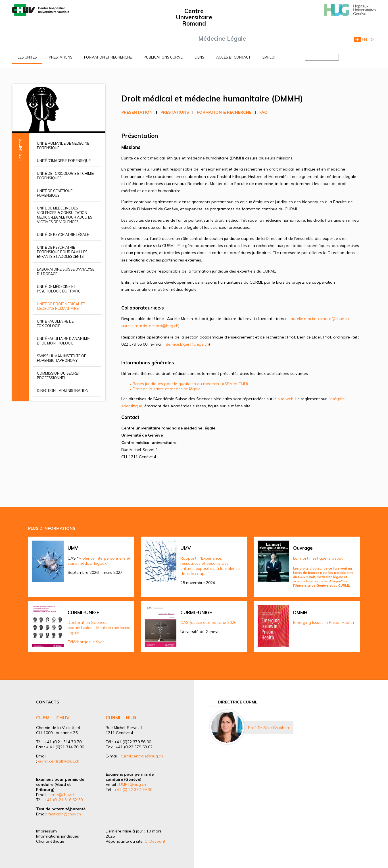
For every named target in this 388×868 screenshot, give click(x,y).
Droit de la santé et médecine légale (167, 389)
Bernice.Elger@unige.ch (187, 344)
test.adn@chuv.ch (65, 814)
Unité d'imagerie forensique (64, 161)
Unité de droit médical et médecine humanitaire (61, 306)
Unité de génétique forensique (55, 193)
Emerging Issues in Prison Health (324, 622)
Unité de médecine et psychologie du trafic (59, 289)
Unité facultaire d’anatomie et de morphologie (63, 341)
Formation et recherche (108, 57)
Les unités (27, 57)
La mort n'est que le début (318, 558)
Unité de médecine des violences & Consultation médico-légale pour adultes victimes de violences (65, 215)
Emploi (269, 57)
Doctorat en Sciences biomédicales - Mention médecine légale (99, 628)
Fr (357, 40)
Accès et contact (233, 57)
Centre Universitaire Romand (194, 17)
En (364, 40)
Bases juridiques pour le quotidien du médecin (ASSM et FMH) (190, 384)
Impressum (46, 831)
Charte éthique (50, 841)
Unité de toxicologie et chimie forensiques (65, 176)
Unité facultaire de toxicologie (55, 323)
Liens (199, 57)
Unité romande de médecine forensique (63, 146)
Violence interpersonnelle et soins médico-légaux (99, 561)
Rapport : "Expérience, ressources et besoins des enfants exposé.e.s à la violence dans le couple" (210, 566)
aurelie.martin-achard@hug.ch (150, 326)
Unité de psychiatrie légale (63, 234)
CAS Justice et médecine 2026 (208, 622)
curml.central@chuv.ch (59, 761)
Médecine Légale (222, 38)
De (372, 40)
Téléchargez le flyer (86, 642)
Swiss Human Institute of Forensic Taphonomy (61, 358)
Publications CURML (163, 57)
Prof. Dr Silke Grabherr (269, 728)
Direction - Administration (63, 391)
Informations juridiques (58, 836)
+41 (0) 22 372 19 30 (133, 790)
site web (286, 399)
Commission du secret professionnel (58, 375)
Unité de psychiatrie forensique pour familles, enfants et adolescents (63, 252)
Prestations (61, 57)
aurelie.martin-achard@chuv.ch (320, 319)
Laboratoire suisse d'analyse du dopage (66, 271)
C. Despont (155, 841)
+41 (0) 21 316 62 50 (64, 800)
